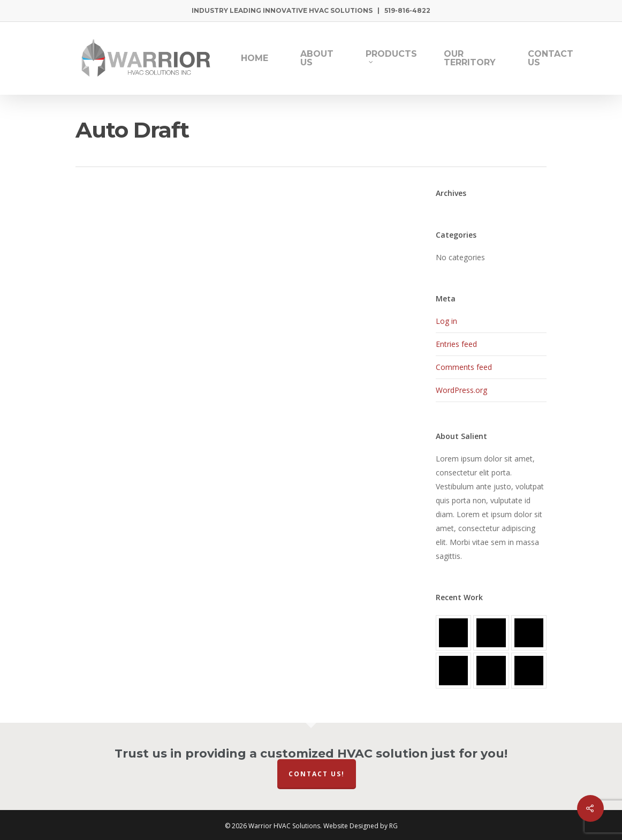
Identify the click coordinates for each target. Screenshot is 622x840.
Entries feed (456, 344)
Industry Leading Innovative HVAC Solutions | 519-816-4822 (311, 10)
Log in (446, 321)
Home (255, 58)
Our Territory (470, 58)
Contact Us (551, 58)
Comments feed (464, 367)
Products (391, 57)
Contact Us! (317, 774)
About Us (317, 58)
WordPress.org (461, 390)
